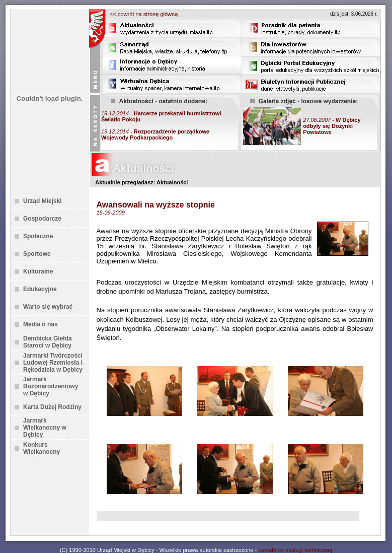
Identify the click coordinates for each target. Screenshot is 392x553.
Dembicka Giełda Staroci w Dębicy (48, 342)
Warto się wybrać (48, 307)
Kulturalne (38, 271)
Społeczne (38, 236)
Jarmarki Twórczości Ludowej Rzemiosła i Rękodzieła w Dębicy (53, 363)
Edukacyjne (40, 289)
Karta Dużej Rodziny (52, 407)
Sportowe (37, 254)
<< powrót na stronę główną (144, 14)
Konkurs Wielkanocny (42, 448)
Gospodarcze (42, 219)
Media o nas (41, 324)
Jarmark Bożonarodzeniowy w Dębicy (51, 386)
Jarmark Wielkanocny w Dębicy (45, 428)
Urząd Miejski (43, 201)
